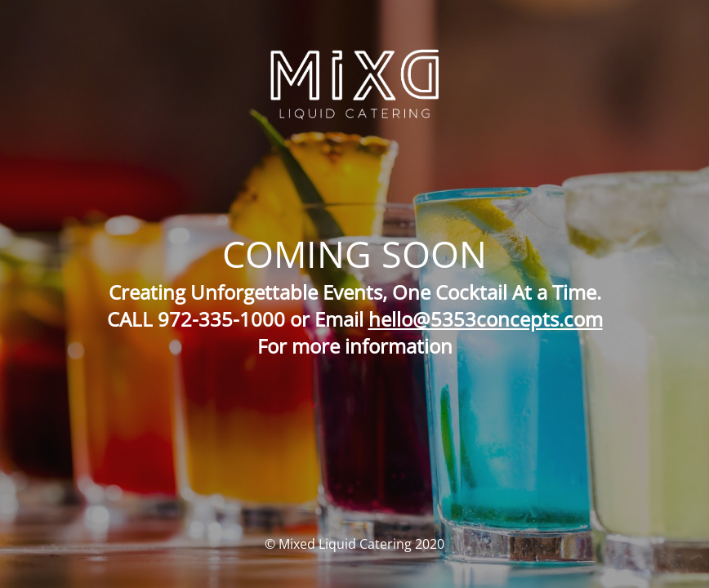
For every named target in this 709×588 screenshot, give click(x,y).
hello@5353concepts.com (486, 319)
